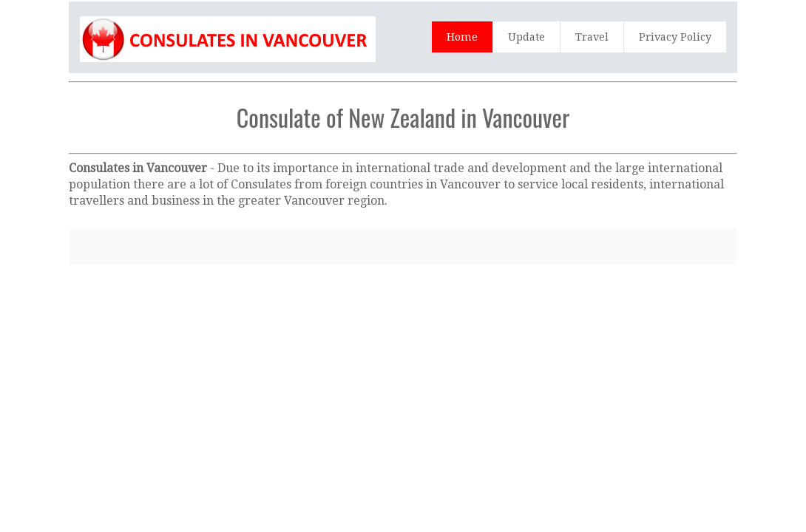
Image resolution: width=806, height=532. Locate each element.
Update (526, 37)
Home (462, 37)
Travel (592, 37)
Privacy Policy (675, 37)
